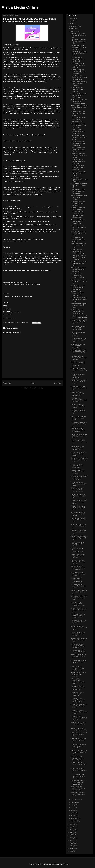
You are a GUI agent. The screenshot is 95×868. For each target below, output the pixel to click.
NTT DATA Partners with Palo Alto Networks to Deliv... (78, 234)
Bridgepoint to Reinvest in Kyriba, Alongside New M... (79, 752)
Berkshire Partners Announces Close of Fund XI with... (78, 59)
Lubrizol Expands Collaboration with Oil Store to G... (78, 131)
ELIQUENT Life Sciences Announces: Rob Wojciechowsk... (79, 95)
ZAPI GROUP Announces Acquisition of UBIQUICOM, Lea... (79, 101)
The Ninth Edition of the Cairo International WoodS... (78, 634)
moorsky (54, 864)
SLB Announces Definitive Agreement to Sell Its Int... (79, 662)
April (73, 813)
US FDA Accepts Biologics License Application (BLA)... (79, 53)
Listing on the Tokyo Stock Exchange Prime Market (79, 317)
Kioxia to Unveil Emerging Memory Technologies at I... (79, 610)
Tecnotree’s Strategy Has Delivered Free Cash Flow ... (79, 340)
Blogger (67, 864)
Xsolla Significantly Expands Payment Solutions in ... (77, 394)
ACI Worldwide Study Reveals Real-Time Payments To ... (78, 646)
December (75, 26)
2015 (71, 846)
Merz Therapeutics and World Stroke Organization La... (78, 346)
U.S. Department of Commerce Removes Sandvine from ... (78, 568)
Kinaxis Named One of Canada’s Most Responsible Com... (78, 490)
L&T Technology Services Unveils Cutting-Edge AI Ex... (79, 352)
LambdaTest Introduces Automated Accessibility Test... (79, 370)
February (74, 818)
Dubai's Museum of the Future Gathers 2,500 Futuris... (78, 227)
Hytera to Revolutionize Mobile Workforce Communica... (78, 466)
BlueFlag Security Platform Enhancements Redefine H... (79, 478)
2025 (71, 21)
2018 (71, 838)
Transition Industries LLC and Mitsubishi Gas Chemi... (79, 245)
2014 (71, 848)
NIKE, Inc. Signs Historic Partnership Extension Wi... (79, 532)
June (73, 807)
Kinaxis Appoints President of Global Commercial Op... (79, 107)
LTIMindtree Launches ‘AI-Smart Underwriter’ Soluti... (79, 502)
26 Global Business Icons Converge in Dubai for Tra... (79, 322)
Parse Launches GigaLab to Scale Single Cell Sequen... (79, 173)
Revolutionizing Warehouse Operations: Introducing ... (79, 400)
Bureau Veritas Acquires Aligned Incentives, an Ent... (78, 496)
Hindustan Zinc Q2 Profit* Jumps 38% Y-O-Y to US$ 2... (79, 622)
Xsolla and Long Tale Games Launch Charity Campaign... (79, 71)
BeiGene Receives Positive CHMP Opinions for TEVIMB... (79, 604)
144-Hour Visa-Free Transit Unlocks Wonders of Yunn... (78, 550)
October (74, 31)
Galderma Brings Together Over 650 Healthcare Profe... (79, 305)
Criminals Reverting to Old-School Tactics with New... (79, 412)
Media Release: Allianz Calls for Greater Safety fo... (79, 764)
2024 (71, 24)
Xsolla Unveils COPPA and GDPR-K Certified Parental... (79, 472)
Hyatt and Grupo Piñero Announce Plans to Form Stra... (78, 191)
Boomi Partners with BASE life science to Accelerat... (78, 239)
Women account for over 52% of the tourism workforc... (78, 334)
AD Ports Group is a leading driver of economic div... (77, 293)
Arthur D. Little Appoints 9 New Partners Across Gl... (79, 592)
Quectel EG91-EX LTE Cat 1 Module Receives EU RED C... (79, 460)
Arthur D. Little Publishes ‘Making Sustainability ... (79, 729)
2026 (71, 18)
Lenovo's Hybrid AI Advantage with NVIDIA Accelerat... (79, 718)
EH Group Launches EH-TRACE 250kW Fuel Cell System (79, 257)
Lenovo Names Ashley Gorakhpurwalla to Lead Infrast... (79, 388)
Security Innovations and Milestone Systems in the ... (79, 740)
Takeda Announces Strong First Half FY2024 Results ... (79, 83)
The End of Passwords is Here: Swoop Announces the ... (79, 119)
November (75, 29)
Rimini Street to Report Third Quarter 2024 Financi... (78, 544)
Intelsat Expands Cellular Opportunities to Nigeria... (79, 674)
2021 (71, 830)
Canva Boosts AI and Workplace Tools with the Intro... (78, 562)
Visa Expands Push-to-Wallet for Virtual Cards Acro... (79, 137)
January (74, 821)
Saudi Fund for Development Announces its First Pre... (78, 681)
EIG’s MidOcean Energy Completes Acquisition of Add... (79, 418)
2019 (71, 835)
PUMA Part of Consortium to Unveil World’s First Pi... (79, 185)
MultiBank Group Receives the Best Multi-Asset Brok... (79, 598)
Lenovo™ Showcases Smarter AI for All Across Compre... (79, 712)
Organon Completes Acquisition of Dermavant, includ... (78, 251)
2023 (71, 824)
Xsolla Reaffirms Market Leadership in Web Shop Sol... (78, 556)
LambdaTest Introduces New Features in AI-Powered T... (78, 143)
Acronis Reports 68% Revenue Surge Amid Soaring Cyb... (78, 688)
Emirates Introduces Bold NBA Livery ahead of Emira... (79, 656)
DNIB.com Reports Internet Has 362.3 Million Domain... (77, 311)
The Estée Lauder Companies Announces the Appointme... (79, 77)
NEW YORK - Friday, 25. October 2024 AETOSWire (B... (79, 328)
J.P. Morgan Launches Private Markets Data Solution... (78, 514)
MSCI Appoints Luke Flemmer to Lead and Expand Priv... (78, 574)
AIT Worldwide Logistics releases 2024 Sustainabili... (78, 221)
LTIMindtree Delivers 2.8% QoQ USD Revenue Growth (79, 706)
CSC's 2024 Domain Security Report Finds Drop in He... (78, 161)
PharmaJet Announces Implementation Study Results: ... (78, 406)
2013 (71, 851)
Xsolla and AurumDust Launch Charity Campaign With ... (78, 209)
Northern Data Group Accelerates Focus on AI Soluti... (79, 628)
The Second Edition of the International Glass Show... (79, 263)
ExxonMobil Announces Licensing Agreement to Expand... (79, 155)
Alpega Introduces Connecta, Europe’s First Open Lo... (78, 788)
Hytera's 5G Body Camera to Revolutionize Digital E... (79, 424)
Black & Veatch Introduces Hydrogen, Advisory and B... (79, 282)
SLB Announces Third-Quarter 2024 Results (78, 651)
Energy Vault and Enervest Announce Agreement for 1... (79, 538)
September (75, 799)
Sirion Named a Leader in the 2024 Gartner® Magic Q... (79, 734)
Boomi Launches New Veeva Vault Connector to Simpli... (79, 358)
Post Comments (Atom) (36, 388)
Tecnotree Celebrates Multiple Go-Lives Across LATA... (78, 376)
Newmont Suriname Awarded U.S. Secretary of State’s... (79, 179)
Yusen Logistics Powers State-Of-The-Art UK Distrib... (78, 794)
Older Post (57, 383)
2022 (71, 827)
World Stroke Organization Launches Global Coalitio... (79, 197)
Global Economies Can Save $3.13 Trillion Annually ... (78, 203)
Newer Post (7, 383)
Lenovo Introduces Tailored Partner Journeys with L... (77, 580)
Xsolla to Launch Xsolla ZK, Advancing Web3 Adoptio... (78, 113)
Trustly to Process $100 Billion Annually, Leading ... (79, 442)
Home (33, 383)
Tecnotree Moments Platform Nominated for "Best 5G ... (79, 484)
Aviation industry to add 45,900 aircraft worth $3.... (78, 508)
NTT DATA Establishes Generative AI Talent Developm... (78, 364)
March (73, 815)
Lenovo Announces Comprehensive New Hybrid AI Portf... (78, 700)
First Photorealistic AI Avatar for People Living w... (79, 770)
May (73, 810)
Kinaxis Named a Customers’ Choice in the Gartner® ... (78, 668)
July (73, 805)
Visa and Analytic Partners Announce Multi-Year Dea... (79, 724)
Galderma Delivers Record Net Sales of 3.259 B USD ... (79, 382)
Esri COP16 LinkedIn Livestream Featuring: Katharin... (78, 167)
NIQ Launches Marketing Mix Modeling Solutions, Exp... (79, 520)
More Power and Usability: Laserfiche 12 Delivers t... (79, 526)
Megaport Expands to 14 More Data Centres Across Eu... (79, 746)
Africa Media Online (20, 7)
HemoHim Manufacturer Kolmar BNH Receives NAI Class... (79, 586)
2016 (71, 843)
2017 (71, 840)
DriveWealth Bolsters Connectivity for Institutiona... (77, 694)
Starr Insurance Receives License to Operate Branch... (79, 454)
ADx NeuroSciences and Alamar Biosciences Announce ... (79, 269)
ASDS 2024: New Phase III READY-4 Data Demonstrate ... (79, 616)
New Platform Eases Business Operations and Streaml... (78, 430)
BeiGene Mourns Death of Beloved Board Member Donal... (79, 299)
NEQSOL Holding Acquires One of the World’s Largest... (78, 758)
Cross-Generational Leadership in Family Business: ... (78, 89)
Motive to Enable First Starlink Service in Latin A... (79, 35)
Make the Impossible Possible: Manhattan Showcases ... (78, 776)
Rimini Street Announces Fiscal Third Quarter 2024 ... (79, 149)
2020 (71, 832)
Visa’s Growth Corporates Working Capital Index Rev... (79, 640)
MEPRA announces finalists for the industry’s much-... (77, 276)
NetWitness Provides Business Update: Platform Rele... (77, 215)
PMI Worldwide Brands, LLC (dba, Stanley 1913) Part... (78, 288)
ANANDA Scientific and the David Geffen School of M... (78, 448)
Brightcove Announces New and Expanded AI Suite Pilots (79, 125)
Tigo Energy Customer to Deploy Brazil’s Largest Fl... (79, 41)
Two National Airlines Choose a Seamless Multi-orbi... (78, 65)
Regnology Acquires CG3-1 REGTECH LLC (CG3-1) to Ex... (79, 782)
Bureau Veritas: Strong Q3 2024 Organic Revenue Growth (79, 436)
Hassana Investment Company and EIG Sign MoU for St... (79, 47)
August (74, 802)
